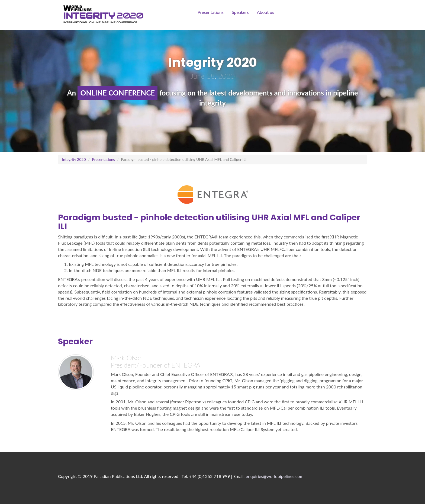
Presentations (211, 12)
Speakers (240, 12)
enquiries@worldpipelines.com (274, 476)
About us (265, 12)
